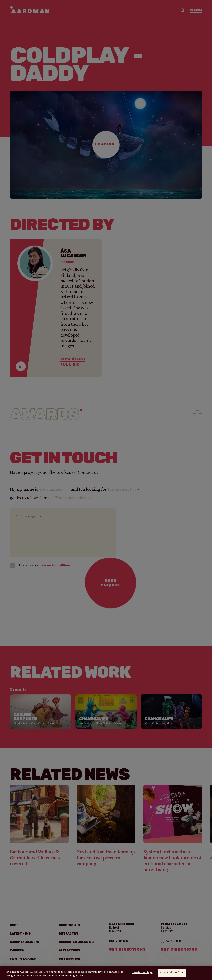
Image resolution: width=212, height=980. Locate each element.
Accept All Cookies (172, 973)
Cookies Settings (142, 973)
